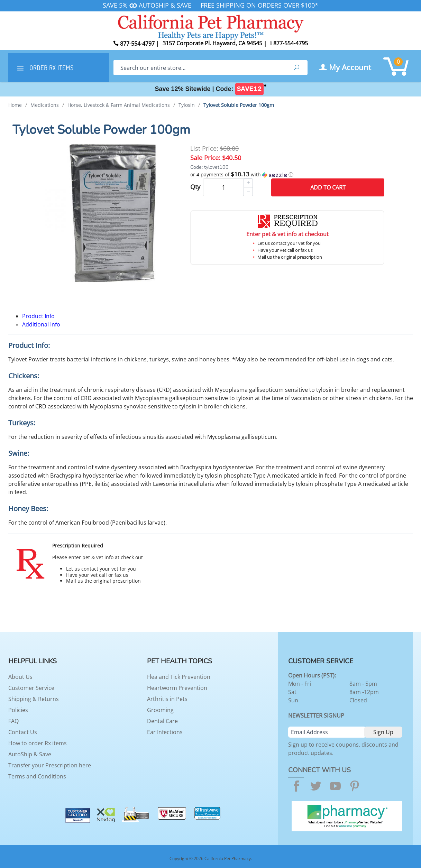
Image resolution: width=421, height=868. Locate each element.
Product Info (38, 316)
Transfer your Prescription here (50, 765)
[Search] (199, 68)
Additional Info (41, 324)
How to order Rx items (38, 743)
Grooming (160, 710)
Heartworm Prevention (177, 688)
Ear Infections (165, 732)
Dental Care (162, 721)
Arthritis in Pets (167, 699)
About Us (20, 677)
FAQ (13, 721)
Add (328, 187)
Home (15, 105)
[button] (287, 175)
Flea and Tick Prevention (179, 677)
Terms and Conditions (37, 776)
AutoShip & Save (30, 754)
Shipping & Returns (34, 699)
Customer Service (31, 688)
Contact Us (23, 732)
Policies (18, 710)
